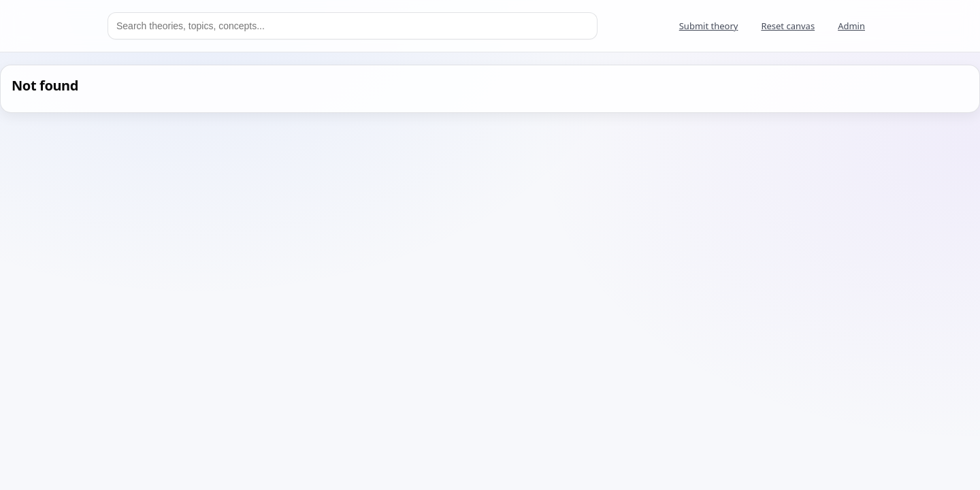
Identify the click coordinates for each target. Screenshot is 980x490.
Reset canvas (788, 26)
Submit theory (709, 26)
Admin (851, 26)
